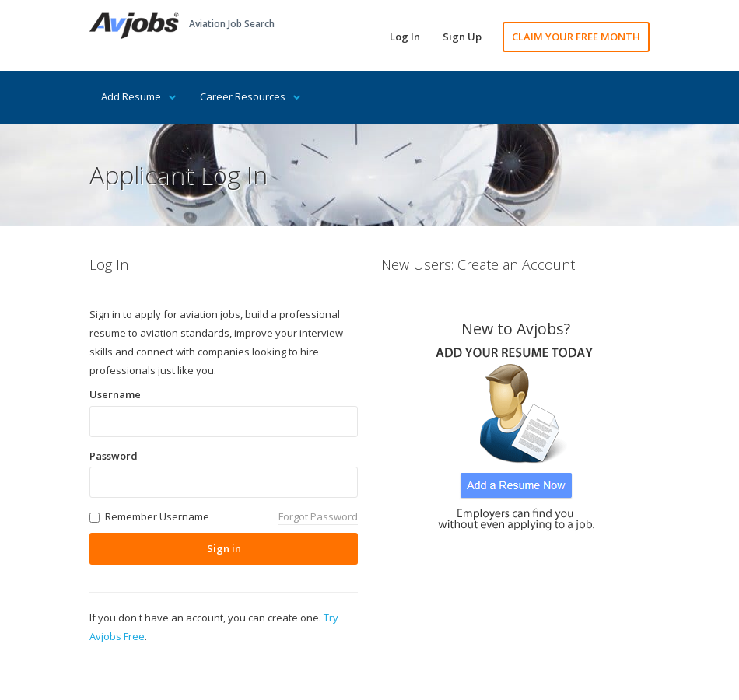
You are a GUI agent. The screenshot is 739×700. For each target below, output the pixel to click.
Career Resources (250, 96)
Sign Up (462, 37)
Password (114, 456)
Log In (405, 37)
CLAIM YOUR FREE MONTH (576, 37)
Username (115, 394)
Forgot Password (318, 516)
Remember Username (157, 516)
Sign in (224, 548)
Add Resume (139, 96)
